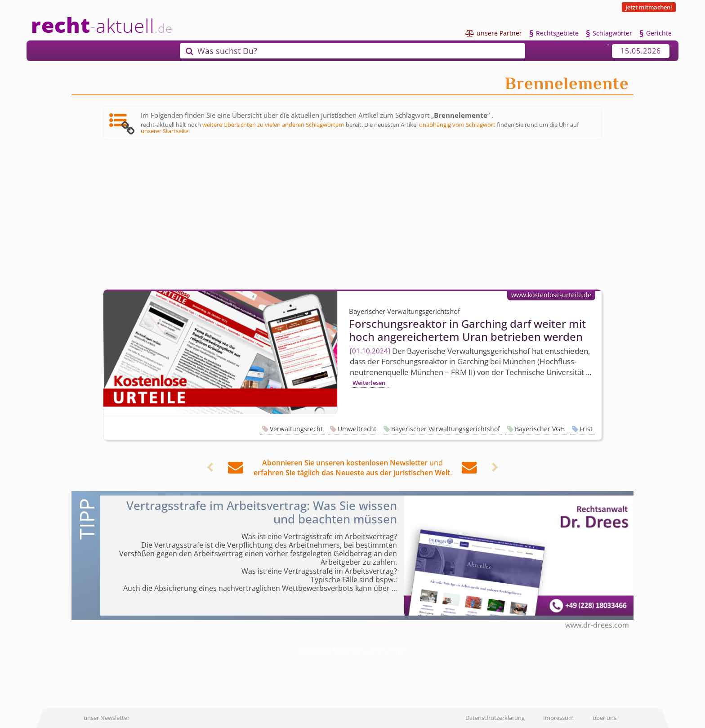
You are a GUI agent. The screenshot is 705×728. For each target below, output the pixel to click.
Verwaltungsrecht (296, 429)
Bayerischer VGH (540, 429)
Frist (586, 429)
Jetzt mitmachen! (649, 7)
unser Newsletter (107, 718)
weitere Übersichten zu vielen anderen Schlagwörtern (273, 125)
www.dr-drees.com (597, 625)
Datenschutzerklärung (495, 718)
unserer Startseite (165, 131)
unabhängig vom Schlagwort (457, 125)
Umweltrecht (357, 429)
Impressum (558, 718)
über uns (605, 718)
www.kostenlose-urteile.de (551, 295)
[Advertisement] (352, 215)
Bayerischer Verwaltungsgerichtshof (446, 429)
